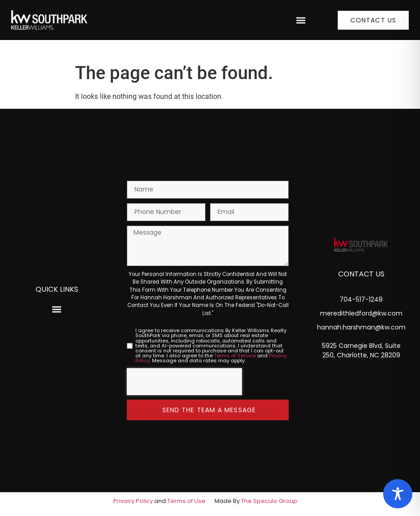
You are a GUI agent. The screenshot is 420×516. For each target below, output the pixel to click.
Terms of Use (186, 501)
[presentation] (184, 382)
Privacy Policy (133, 501)
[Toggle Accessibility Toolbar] (398, 494)
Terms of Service (235, 356)
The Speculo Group (269, 501)
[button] (301, 20)
